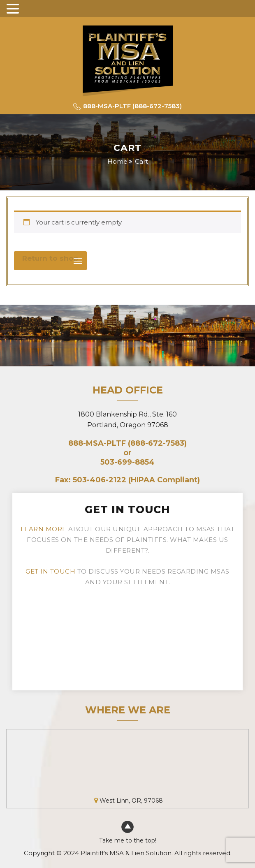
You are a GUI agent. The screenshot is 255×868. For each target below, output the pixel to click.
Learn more (44, 529)
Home (117, 161)
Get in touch (50, 571)
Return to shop (50, 258)
